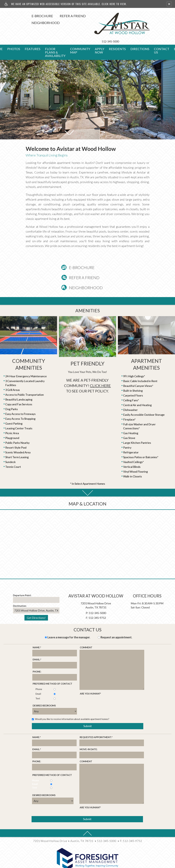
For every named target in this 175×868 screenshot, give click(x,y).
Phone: (37, 657)
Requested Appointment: (96, 722)
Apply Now (100, 36)
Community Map (80, 36)
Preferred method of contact (52, 669)
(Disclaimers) (106, 864)
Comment (86, 633)
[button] (169, 4)
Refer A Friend (52, 16)
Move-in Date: (89, 734)
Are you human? (90, 679)
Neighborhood (25, 23)
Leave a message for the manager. (69, 623)
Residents (117, 34)
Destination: (20, 591)
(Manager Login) (87, 864)
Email (37, 679)
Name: (37, 633)
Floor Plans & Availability (55, 38)
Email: (37, 645)
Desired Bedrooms (44, 691)
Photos (14, 34)
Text (36, 684)
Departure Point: (22, 581)
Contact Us (162, 36)
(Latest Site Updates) (127, 864)
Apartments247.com (75, 860)
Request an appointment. (116, 623)
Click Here (100, 371)
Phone (37, 674)
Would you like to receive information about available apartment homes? (71, 704)
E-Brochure (21, 16)
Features (33, 34)
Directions (140, 34)
